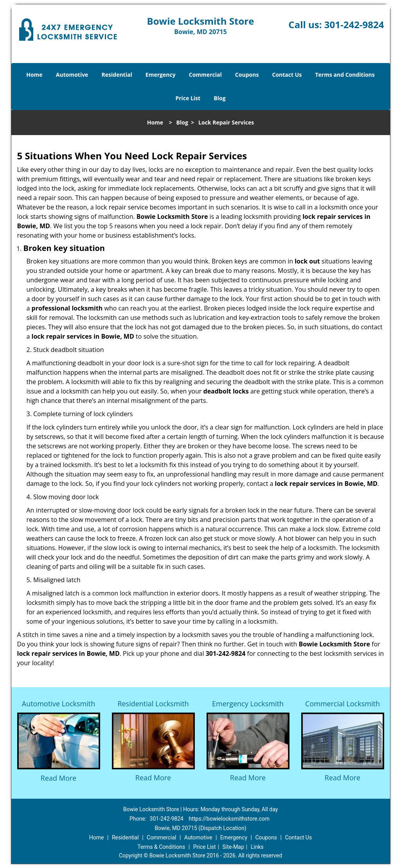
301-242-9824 (354, 24)
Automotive (72, 75)
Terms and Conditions (345, 75)
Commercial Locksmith (343, 704)
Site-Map (233, 847)
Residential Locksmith (153, 704)
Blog (219, 98)
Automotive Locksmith (58, 704)
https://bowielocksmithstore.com (229, 819)
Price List (188, 98)
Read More (58, 778)
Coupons (247, 75)
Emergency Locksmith (248, 704)
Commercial (205, 75)
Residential (117, 75)
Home (34, 75)
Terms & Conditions (161, 847)
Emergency (161, 75)
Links (257, 847)
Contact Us (287, 75)
